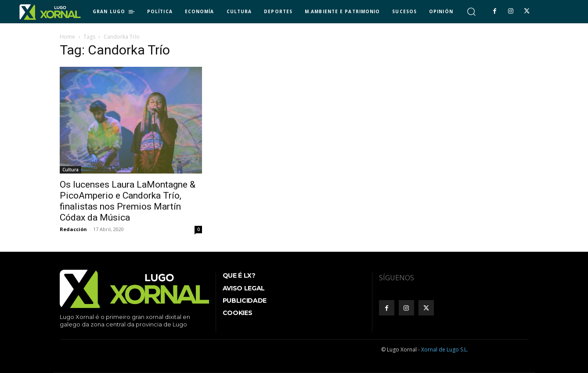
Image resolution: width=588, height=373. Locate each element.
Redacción (73, 229)
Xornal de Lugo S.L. (445, 349)
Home (67, 37)
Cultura (70, 170)
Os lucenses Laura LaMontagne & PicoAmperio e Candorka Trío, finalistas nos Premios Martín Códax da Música (128, 201)
